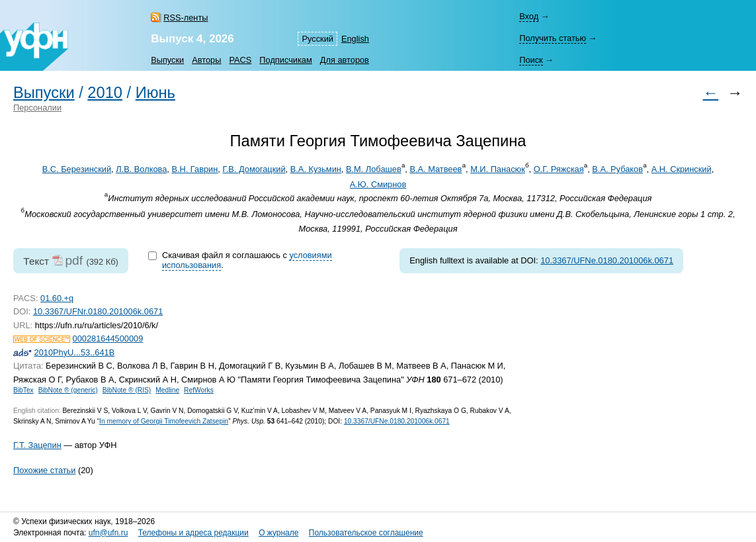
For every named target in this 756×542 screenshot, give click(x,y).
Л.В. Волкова (141, 169)
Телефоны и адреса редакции (193, 533)
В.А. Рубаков (617, 169)
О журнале (278, 533)
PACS (240, 60)
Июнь (155, 93)
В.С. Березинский (77, 169)
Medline (167, 390)
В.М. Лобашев (374, 169)
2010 (105, 93)
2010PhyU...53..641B (75, 352)
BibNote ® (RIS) (127, 390)
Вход (529, 16)
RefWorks (199, 390)
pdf (74, 260)
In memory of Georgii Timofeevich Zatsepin (164, 421)
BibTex (23, 390)
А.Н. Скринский (682, 169)
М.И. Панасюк (498, 169)
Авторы (206, 60)
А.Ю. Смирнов (378, 184)
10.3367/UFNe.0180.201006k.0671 (607, 260)
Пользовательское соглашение (366, 533)
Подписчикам (285, 60)
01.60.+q (57, 298)
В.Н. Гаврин (194, 169)
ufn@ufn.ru (108, 533)
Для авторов (345, 60)
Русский (317, 39)
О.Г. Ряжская (559, 169)
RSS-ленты (186, 18)
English (355, 39)
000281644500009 (108, 339)
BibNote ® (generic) (68, 390)
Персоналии (37, 108)
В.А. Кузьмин (316, 169)
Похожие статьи (44, 470)
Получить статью (553, 38)
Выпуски (167, 60)
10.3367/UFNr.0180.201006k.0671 (98, 311)
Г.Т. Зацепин (37, 445)
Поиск (531, 60)
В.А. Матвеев (436, 169)
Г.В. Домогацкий (254, 169)
